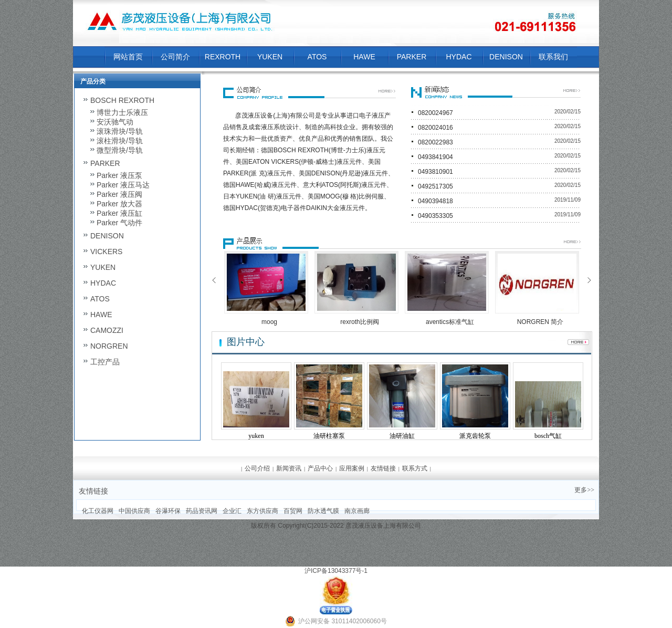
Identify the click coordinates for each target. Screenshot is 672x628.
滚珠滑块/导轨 (120, 131)
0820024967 (435, 113)
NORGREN (109, 346)
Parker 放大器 (119, 204)
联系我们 (553, 57)
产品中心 (320, 468)
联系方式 (415, 468)
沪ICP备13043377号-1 (336, 571)
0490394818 (435, 201)
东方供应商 (262, 511)
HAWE (364, 57)
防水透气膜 (323, 511)
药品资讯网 (202, 511)
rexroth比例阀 (359, 322)
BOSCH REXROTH (122, 100)
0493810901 (435, 172)
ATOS (317, 57)
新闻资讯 (289, 468)
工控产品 (105, 362)
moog (269, 322)
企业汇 (232, 511)
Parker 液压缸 (119, 213)
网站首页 (128, 57)
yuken (256, 436)
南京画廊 (357, 511)
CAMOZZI (107, 330)
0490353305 (435, 216)
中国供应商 (134, 511)
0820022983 (435, 142)
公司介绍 (257, 468)
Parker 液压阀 (119, 194)
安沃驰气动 (115, 122)
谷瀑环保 (168, 511)
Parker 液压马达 (123, 185)
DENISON (506, 57)
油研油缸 (402, 436)
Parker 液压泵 (119, 175)
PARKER (412, 57)
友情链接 (383, 468)
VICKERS (106, 252)
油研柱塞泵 (329, 436)
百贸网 (293, 511)
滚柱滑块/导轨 (120, 141)
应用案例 (352, 468)
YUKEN (270, 57)
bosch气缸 (548, 436)
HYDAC (459, 57)
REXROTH (223, 57)
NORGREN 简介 (540, 322)
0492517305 (435, 186)
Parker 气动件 (119, 223)
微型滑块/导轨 (120, 150)
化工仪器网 (98, 511)
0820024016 (435, 128)
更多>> (584, 490)
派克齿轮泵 (475, 436)
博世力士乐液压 (122, 112)
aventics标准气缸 (450, 322)
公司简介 (175, 57)
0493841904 (435, 157)
